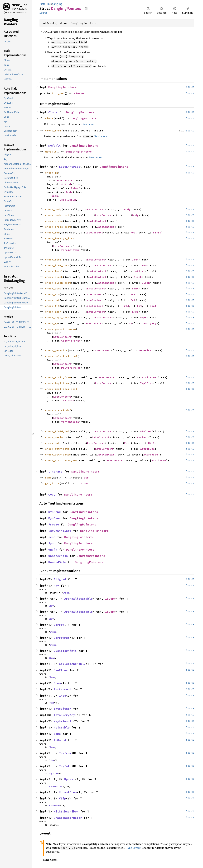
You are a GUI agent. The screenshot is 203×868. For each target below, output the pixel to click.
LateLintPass (70, 167)
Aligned (60, 579)
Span (55, 196)
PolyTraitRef (71, 368)
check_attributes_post (62, 460)
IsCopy (110, 599)
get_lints (52, 483)
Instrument (63, 689)
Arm (133, 294)
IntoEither (63, 709)
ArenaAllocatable (78, 599)
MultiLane (54, 806)
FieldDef (147, 431)
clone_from (53, 130)
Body (69, 192)
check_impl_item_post (61, 389)
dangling (57, 4)
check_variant (56, 437)
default (51, 152)
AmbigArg (150, 323)
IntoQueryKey (64, 715)
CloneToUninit (65, 651)
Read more (89, 124)
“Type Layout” (133, 848)
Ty (130, 323)
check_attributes (58, 455)
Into (63, 696)
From (57, 683)
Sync (52, 543)
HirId (157, 232)
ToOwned (60, 740)
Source (43, 13)
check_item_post (57, 265)
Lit (139, 306)
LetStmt (139, 271)
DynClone (61, 670)
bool (153, 306)
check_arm (52, 294)
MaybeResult (63, 721)
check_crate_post (58, 227)
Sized (66, 593)
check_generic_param (60, 329)
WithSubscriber (66, 811)
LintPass (55, 471)
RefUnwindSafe (60, 531)
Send (52, 537)
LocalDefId (68, 200)
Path (127, 443)
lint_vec (58, 93)
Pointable (62, 727)
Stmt (135, 288)
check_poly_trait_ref (61, 356)
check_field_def (57, 431)
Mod (133, 232)
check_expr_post (57, 317)
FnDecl (76, 188)
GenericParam (71, 341)
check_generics (56, 350)
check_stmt (53, 288)
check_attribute (57, 449)
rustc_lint (19, 5)
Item (135, 260)
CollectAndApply (72, 664)
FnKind (66, 184)
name (48, 478)
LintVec (80, 93)
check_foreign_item (60, 238)
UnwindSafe (57, 562)
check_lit (52, 306)
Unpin (53, 550)
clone (49, 118)
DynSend (55, 512)
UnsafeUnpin (58, 556)
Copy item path (86, 8)
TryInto (65, 766)
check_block (54, 277)
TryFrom (65, 753)
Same (57, 734)
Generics (145, 350)
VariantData (70, 422)
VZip (63, 798)
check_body (53, 209)
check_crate (54, 221)
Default (55, 146)
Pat (133, 300)
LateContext (64, 180)
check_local (54, 271)
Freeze (54, 524)
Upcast (70, 779)
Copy (52, 494)
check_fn (52, 173)
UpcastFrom (55, 786)
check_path (53, 443)
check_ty (52, 323)
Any (56, 586)
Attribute (147, 449)
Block (138, 277)
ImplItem (147, 383)
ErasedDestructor (68, 818)
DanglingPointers (63, 87)
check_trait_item (58, 377)
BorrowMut (62, 638)
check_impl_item (57, 383)
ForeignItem (70, 250)
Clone (53, 112)
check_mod (52, 232)
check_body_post (57, 215)
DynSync (55, 518)
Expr (135, 312)
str (86, 478)
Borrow (59, 625)
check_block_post (58, 283)
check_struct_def (58, 410)
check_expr (53, 312)
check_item (53, 260)
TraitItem (149, 377)
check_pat (52, 300)
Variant (143, 437)
